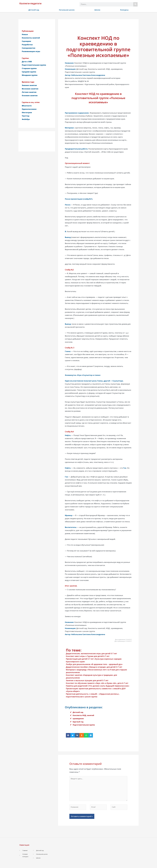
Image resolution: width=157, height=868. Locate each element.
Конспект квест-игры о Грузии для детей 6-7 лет (88, 656)
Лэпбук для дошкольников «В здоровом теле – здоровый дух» (94, 664)
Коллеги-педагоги (30, 3)
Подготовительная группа (84, 725)
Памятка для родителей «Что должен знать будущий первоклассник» (98, 686)
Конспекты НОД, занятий (84, 715)
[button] (68, 735)
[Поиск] (135, 4)
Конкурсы (124, 10)
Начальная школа (67, 10)
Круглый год (78, 722)
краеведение (79, 719)
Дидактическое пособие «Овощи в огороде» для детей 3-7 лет (94, 667)
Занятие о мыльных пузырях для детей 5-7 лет (87, 680)
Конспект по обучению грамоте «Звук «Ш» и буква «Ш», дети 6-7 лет (97, 683)
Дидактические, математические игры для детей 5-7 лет (91, 653)
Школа (97, 10)
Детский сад (34, 10)
